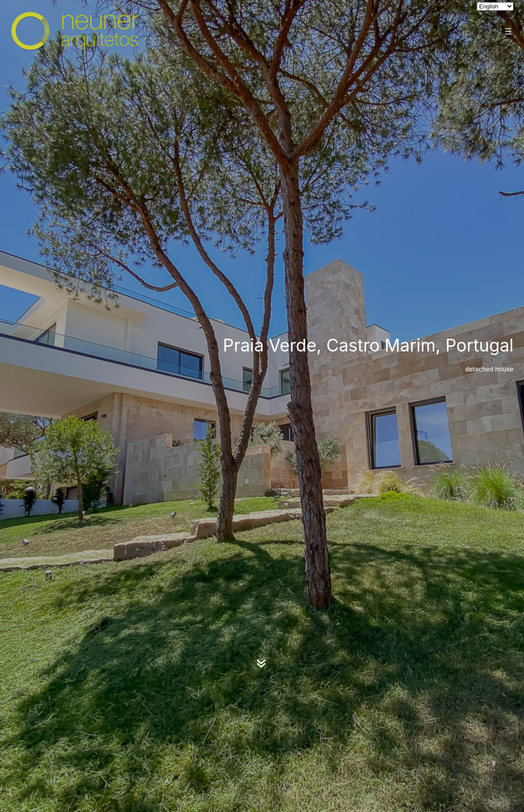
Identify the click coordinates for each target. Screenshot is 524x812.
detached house (490, 369)
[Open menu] (508, 31)
